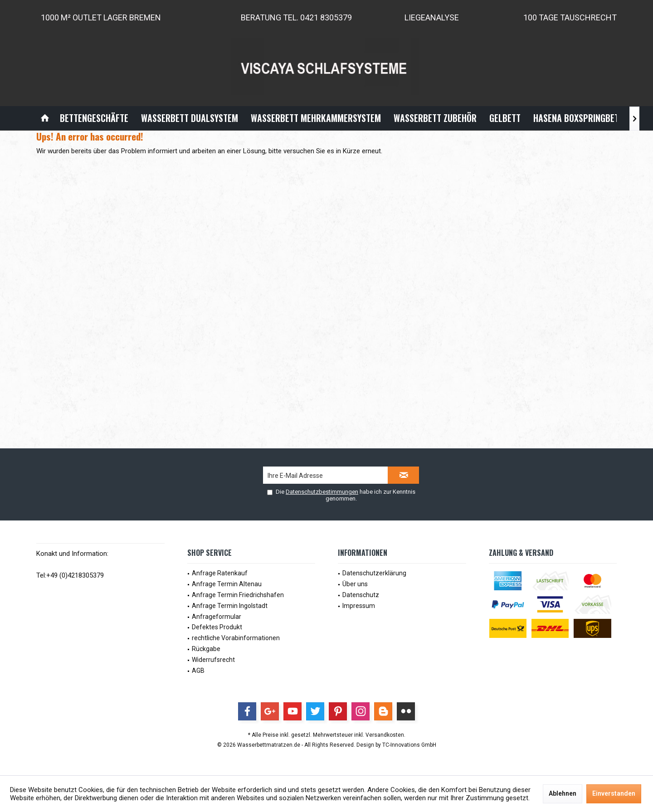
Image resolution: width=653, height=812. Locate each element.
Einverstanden (614, 793)
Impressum (359, 606)
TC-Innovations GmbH (409, 745)
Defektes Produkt (217, 627)
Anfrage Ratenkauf (220, 573)
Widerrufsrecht (213, 660)
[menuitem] (45, 118)
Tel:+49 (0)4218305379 (70, 575)
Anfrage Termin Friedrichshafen (238, 595)
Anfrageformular (217, 617)
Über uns (355, 584)
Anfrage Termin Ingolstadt (230, 606)
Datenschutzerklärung (374, 573)
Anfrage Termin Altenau (227, 584)
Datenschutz (361, 595)
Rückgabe (206, 649)
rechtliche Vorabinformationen (236, 638)
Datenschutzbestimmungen (322, 492)
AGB (198, 671)
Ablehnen (563, 793)
